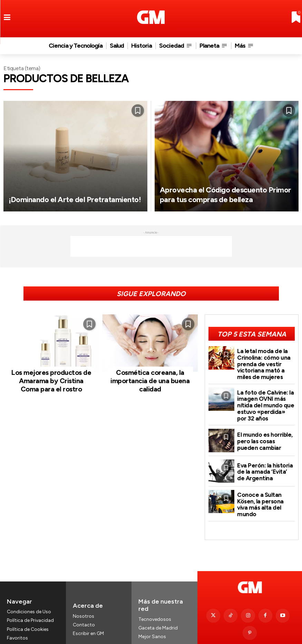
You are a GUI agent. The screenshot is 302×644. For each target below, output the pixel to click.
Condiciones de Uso (29, 592)
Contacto (84, 605)
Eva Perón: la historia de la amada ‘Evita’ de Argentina (263, 463)
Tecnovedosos (155, 600)
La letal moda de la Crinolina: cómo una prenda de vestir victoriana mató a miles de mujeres (266, 361)
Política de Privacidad (30, 601)
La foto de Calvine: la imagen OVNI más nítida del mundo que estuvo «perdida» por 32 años (264, 398)
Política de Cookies (28, 610)
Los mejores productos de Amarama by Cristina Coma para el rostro (51, 377)
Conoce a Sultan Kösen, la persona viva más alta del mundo (264, 493)
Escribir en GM (88, 614)
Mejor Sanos (152, 617)
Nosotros (84, 597)
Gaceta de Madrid (158, 609)
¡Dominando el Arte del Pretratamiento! (53, 194)
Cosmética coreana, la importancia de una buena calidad (150, 377)
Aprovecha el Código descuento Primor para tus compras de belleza (223, 189)
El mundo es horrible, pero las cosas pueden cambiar (265, 432)
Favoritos (17, 619)
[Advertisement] (151, 246)
